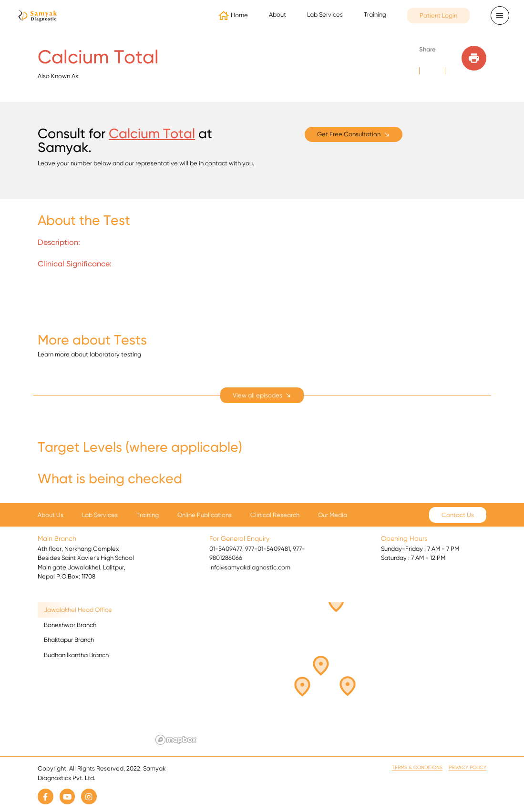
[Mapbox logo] (176, 740)
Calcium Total (152, 133)
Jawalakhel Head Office (78, 610)
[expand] (262, 395)
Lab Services (325, 15)
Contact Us (458, 515)
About (277, 15)
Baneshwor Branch (70, 625)
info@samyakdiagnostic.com (250, 567)
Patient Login (438, 15)
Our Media (333, 515)
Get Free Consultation (349, 134)
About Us (51, 515)
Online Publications (205, 515)
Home (239, 15)
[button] (308, 683)
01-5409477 (226, 549)
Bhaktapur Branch (69, 640)
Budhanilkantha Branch (76, 655)
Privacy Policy (467, 767)
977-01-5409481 (267, 549)
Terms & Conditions (417, 767)
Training (375, 15)
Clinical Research (275, 515)
